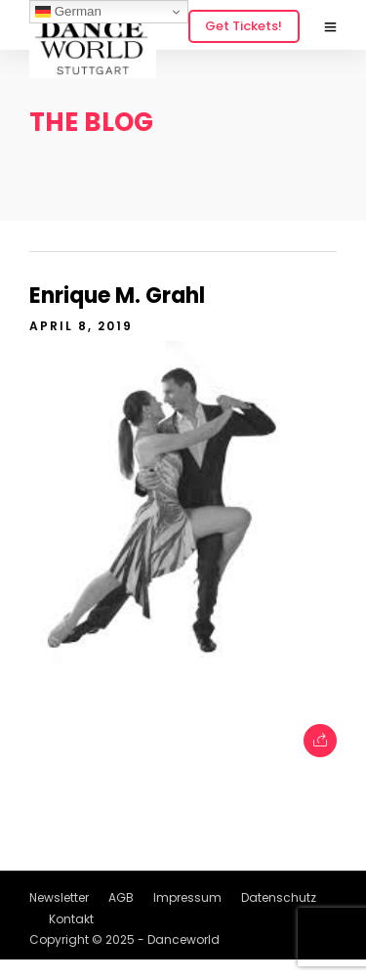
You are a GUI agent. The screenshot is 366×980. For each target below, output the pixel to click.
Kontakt (71, 919)
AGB (121, 897)
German (68, 12)
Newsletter (59, 897)
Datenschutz (279, 897)
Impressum (187, 897)
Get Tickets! (244, 26)
